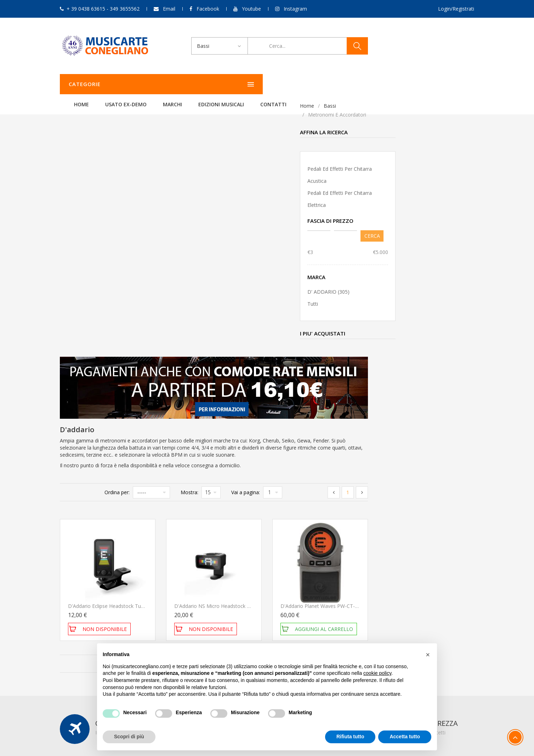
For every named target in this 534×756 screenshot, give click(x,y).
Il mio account (359, 570)
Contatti (362, 84)
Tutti (73, 304)
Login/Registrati (456, 9)
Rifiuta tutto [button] (350, 737)
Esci (348, 599)
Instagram (295, 9)
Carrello (352, 589)
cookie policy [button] (377, 673)
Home (170, 84)
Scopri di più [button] (129, 737)
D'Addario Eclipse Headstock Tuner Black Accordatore (236, 354)
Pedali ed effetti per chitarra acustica (100, 175)
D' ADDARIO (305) (88, 292)
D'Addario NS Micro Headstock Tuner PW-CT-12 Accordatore (351, 354)
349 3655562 (109, 599)
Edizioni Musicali (310, 84)
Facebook (208, 9)
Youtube (251, 9)
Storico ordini (358, 579)
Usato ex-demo (214, 84)
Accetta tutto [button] (405, 737)
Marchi (261, 84)
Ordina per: (223, 240)
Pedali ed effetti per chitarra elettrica (100, 199)
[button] (428, 655)
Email (169, 9)
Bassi (90, 106)
